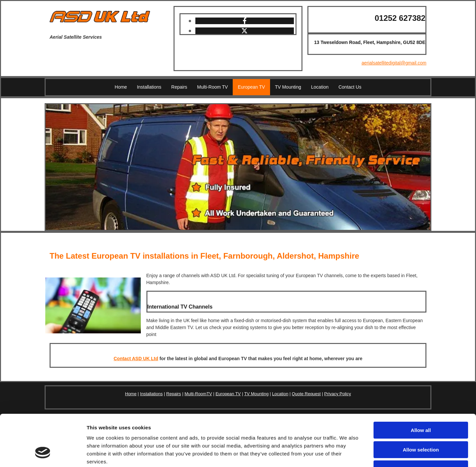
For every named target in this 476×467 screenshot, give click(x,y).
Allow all (421, 386)
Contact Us (350, 87)
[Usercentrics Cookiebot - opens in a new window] (43, 454)
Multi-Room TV (212, 87)
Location (320, 87)
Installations (149, 87)
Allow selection (421, 406)
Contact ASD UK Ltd (136, 359)
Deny (421, 425)
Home (121, 87)
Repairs (179, 87)
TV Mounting (288, 87)
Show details (347, 454)
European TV (251, 87)
